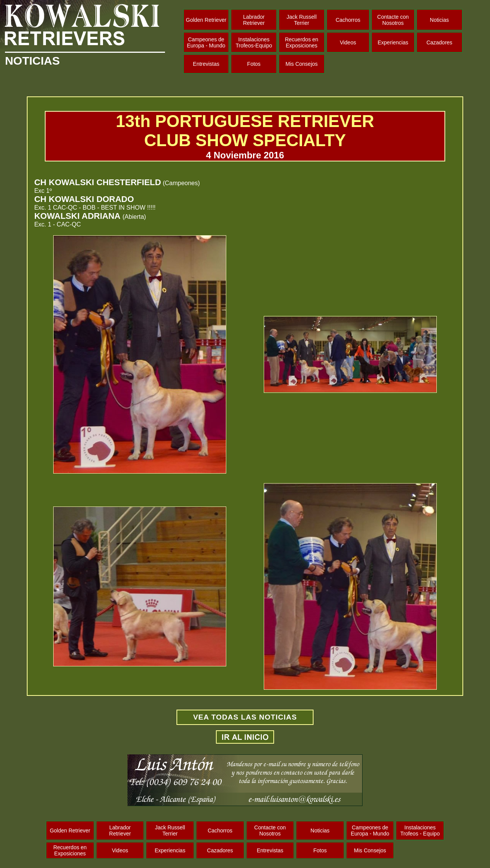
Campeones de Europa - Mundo (206, 42)
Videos (348, 42)
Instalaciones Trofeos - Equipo (420, 831)
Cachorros (348, 20)
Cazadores (439, 42)
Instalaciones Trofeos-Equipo (254, 42)
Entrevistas (206, 64)
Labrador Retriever (254, 20)
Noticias (439, 20)
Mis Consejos (302, 64)
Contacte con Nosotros (393, 20)
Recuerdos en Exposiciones (301, 42)
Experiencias (393, 42)
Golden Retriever (206, 20)
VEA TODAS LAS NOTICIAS (245, 717)
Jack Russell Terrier (301, 20)
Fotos (254, 64)
